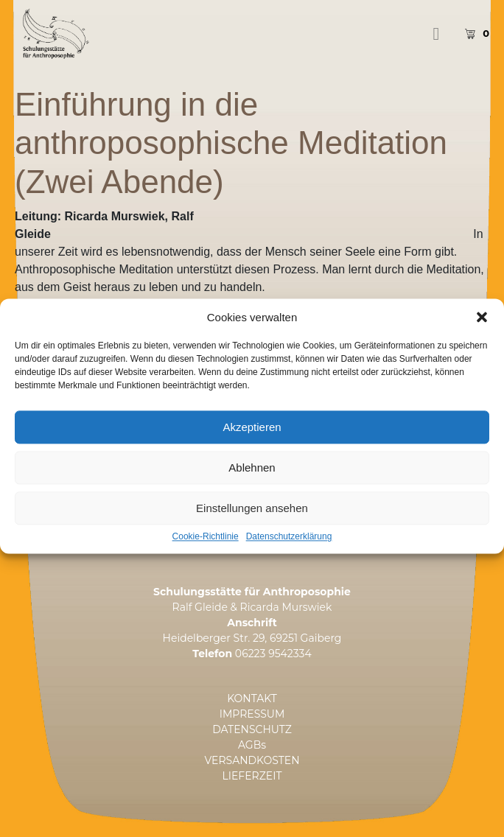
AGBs (252, 745)
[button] (482, 335)
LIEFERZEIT (252, 776)
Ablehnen (252, 484)
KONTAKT (252, 698)
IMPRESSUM (252, 714)
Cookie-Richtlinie (206, 554)
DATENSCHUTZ (252, 729)
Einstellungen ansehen (252, 525)
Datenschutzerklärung (289, 554)
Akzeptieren (252, 444)
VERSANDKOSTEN (252, 760)
